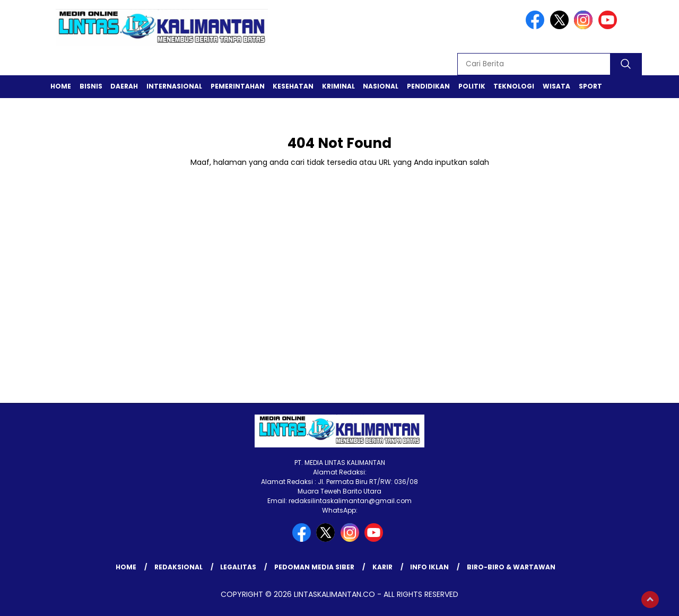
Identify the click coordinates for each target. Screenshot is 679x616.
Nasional (381, 86)
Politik (472, 86)
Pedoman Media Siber (314, 567)
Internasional (174, 86)
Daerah (124, 86)
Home (61, 86)
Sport (590, 86)
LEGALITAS (238, 567)
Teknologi (514, 86)
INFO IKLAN (429, 567)
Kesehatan (293, 86)
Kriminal (338, 86)
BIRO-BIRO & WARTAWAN (511, 567)
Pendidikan (428, 86)
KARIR (382, 567)
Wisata (556, 86)
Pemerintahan (238, 86)
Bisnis (91, 86)
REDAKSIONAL (179, 567)
